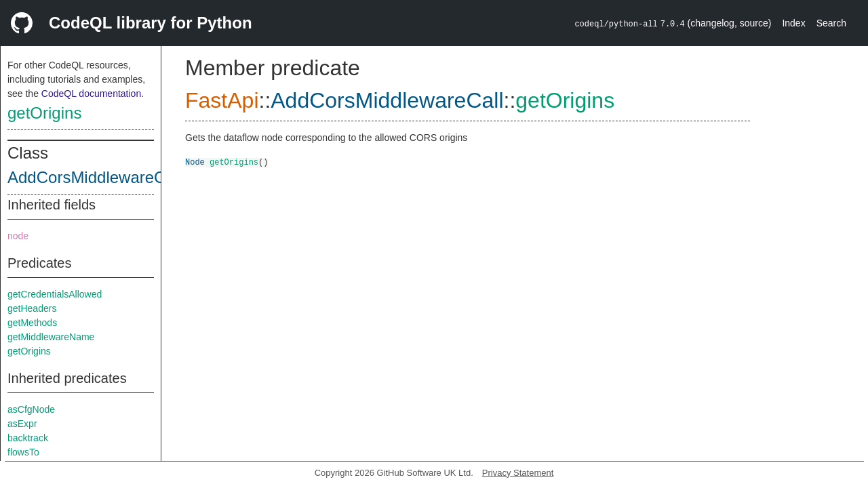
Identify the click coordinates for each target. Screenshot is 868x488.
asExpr (22, 424)
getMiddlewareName (51, 337)
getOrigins (44, 113)
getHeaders (32, 308)
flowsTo (23, 452)
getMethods (32, 323)
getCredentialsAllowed (55, 294)
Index (793, 23)
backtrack (28, 438)
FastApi (222, 100)
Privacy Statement (518, 473)
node (18, 236)
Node (195, 162)
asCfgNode (31, 409)
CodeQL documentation (91, 94)
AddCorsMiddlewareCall (95, 177)
